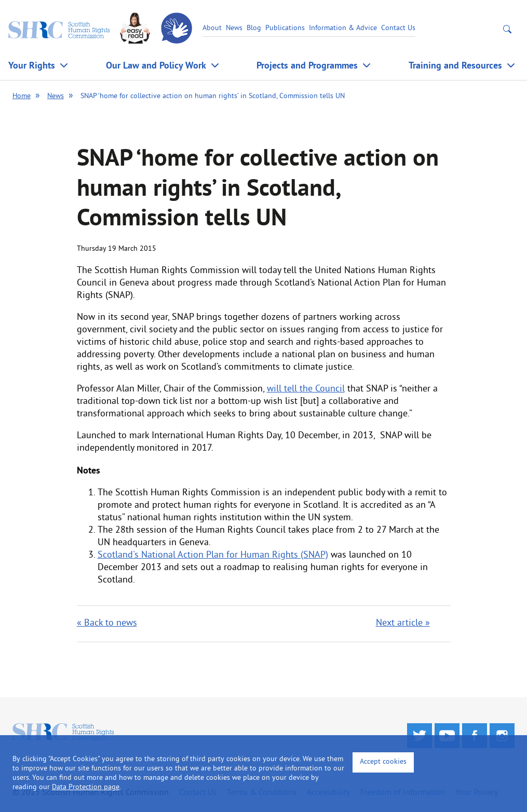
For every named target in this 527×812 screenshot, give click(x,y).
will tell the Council (306, 389)
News (234, 28)
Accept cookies (383, 762)
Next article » (403, 623)
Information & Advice (343, 28)
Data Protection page (86, 787)
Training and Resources (455, 65)
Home (22, 96)
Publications (285, 28)
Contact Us (398, 28)
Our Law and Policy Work (156, 65)
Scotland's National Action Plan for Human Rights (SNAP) (213, 555)
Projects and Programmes (307, 65)
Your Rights (32, 65)
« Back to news (107, 623)
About (212, 28)
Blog (254, 28)
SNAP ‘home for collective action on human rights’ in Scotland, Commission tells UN (213, 96)
